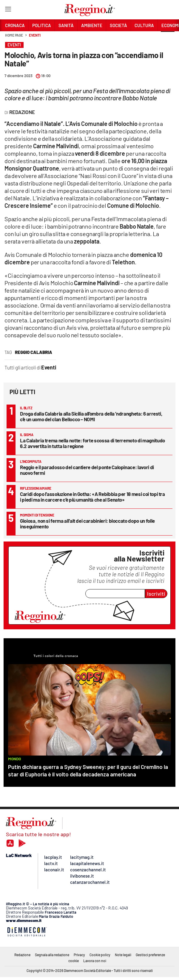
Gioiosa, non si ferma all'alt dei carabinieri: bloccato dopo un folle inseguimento (87, 523)
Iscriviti (156, 594)
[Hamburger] (8, 10)
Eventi (35, 35)
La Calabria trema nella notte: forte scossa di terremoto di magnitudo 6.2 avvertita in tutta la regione (92, 443)
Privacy (79, 955)
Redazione (22, 955)
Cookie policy (100, 955)
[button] (168, 38)
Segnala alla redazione (52, 955)
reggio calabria (34, 352)
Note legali (123, 955)
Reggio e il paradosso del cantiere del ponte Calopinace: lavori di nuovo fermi (87, 470)
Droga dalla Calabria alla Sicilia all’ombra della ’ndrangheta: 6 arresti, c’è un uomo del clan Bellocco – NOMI (91, 416)
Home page (14, 35)
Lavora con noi (95, 961)
